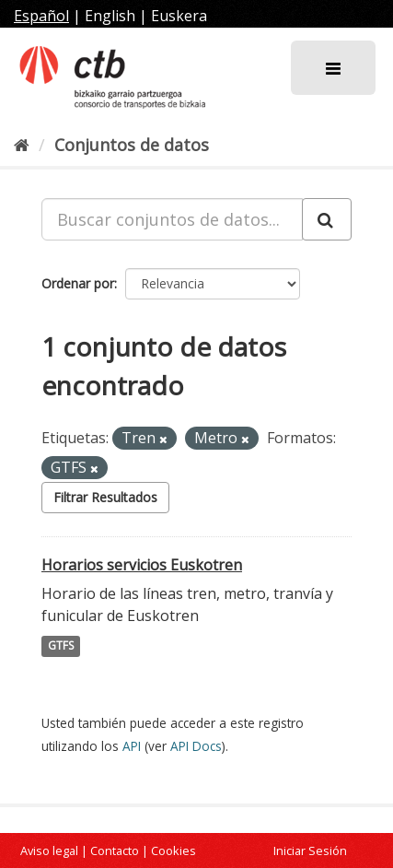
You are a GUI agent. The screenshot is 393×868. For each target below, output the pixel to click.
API (132, 746)
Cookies (173, 850)
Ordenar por (78, 283)
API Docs (196, 746)
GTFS (61, 646)
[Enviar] (327, 219)
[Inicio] (22, 145)
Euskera (179, 16)
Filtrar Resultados (105, 497)
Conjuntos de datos (132, 145)
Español (41, 16)
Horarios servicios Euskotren (142, 565)
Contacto (115, 850)
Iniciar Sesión (310, 850)
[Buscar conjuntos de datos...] (172, 219)
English (110, 16)
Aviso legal (49, 850)
